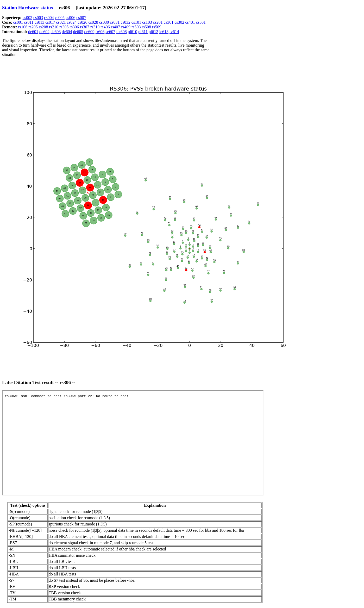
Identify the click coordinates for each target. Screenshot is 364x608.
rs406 (105, 27)
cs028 (93, 22)
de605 (78, 32)
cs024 (72, 22)
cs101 (136, 22)
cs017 (50, 22)
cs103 (147, 22)
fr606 (100, 32)
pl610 (133, 32)
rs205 (33, 27)
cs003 (38, 18)
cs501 (201, 22)
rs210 (54, 27)
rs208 (43, 27)
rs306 (74, 27)
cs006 (70, 18)
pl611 (143, 32)
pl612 (153, 32)
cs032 (125, 22)
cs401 (190, 22)
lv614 (174, 32)
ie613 (164, 32)
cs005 (60, 18)
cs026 (82, 22)
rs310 (95, 27)
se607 (110, 32)
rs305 (64, 27)
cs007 (81, 18)
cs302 (179, 22)
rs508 (147, 27)
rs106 (23, 27)
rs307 (85, 27)
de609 (89, 32)
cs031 (115, 22)
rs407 (116, 27)
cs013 (39, 22)
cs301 (169, 22)
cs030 (104, 22)
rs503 (136, 27)
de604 (67, 32)
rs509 (157, 27)
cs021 (61, 22)
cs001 (18, 22)
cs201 (158, 22)
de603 (56, 32)
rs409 (126, 27)
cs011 (29, 22)
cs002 (27, 18)
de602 (44, 32)
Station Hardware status (27, 8)
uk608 (122, 32)
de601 (33, 32)
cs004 (49, 18)
